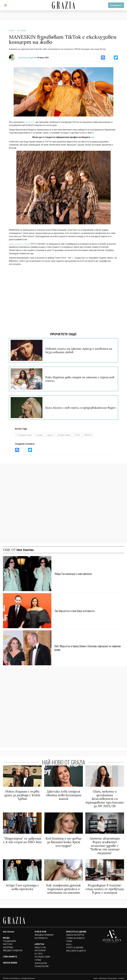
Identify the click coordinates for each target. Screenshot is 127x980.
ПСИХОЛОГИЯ (42, 964)
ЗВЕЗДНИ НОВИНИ (44, 932)
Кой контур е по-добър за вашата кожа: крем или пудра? (63, 841)
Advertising (102, 976)
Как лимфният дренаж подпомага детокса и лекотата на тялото (63, 887)
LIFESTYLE (39, 942)
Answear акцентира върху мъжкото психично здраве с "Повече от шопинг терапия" (105, 844)
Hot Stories (22, 30)
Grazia (11, 30)
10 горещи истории (24, 435)
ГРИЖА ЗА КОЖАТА (75, 935)
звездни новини (64, 435)
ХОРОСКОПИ (41, 961)
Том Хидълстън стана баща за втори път (76, 611)
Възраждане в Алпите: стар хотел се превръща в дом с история (105, 887)
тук (92, 137)
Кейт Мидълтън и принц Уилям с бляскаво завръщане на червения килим (85, 648)
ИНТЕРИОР (40, 948)
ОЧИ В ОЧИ (40, 929)
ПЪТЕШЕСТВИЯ (42, 954)
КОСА (69, 942)
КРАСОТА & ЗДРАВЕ (76, 929)
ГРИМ (69, 939)
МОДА (6, 935)
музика (50, 435)
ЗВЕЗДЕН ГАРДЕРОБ (13, 948)
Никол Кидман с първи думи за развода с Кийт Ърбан (22, 795)
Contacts (121, 976)
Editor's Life (40, 945)
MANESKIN (30, 122)
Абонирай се (116, 5)
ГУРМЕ (38, 957)
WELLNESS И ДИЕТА (76, 948)
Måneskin (88, 435)
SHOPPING (8, 945)
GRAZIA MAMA (10, 960)
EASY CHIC (8, 942)
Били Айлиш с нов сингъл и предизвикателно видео (79, 408)
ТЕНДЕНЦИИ (9, 938)
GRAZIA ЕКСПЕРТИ (75, 932)
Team (95, 976)
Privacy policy (112, 976)
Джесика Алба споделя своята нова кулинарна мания (63, 795)
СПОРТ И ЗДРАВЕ (75, 945)
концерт (39, 435)
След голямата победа (20, 244)
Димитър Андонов (27, 58)
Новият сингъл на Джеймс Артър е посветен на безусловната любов (80, 350)
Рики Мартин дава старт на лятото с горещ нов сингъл (80, 379)
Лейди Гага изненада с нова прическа (75, 573)
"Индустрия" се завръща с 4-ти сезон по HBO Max (22, 839)
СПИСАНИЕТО (10, 954)
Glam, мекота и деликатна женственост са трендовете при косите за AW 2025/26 (105, 798)
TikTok (77, 435)
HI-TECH (39, 951)
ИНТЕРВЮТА (41, 935)
